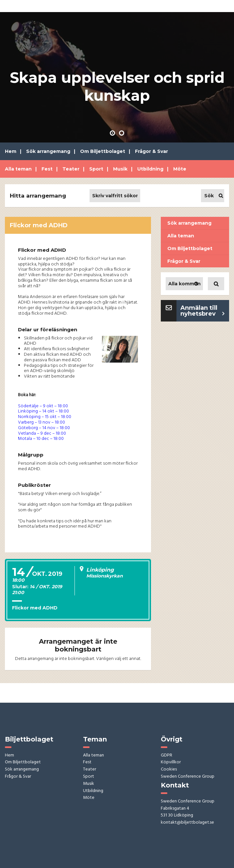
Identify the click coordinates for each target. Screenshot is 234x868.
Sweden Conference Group (188, 777)
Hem (11, 151)
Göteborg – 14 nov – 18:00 (44, 428)
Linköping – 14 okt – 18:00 (43, 411)
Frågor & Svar (151, 151)
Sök (209, 196)
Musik (120, 169)
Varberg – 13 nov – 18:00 (42, 422)
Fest (47, 169)
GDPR (167, 756)
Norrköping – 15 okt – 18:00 (45, 417)
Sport (96, 169)
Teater (71, 169)
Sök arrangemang (48, 151)
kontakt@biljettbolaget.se (187, 823)
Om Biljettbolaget (103, 151)
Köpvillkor (171, 763)
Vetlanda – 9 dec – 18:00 (42, 434)
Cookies (169, 770)
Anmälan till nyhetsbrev (199, 311)
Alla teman (18, 169)
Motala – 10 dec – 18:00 (41, 439)
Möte (180, 169)
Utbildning (150, 169)
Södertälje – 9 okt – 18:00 (43, 406)
